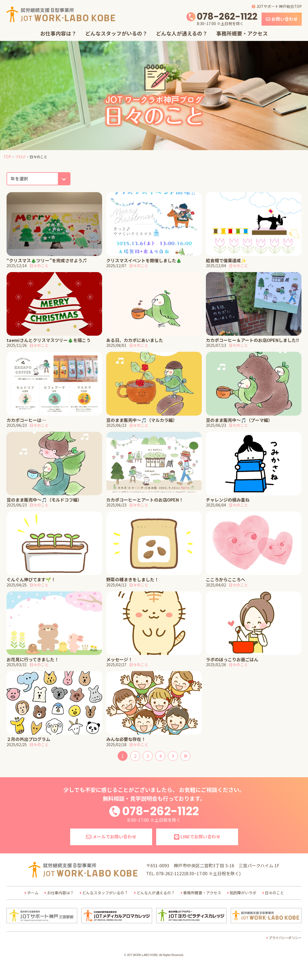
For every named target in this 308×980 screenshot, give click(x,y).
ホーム (33, 893)
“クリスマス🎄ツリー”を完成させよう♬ (47, 260)
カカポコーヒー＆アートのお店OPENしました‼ (252, 340)
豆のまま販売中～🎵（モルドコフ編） (44, 500)
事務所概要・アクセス (242, 33)
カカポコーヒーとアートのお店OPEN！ (145, 500)
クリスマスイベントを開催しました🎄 (144, 260)
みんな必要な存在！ (126, 739)
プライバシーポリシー (285, 938)
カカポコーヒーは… (26, 420)
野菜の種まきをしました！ (132, 579)
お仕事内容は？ (58, 33)
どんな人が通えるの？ (182, 33)
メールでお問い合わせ (111, 837)
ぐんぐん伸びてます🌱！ (31, 579)
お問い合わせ (282, 19)
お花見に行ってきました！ (33, 659)
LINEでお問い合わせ (197, 837)
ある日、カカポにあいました (135, 340)
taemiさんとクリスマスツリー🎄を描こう (49, 340)
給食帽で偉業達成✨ (226, 260)
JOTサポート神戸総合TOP (277, 6)
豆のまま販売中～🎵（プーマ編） (239, 420)
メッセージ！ (119, 659)
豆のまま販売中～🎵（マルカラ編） (142, 420)
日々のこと (39, 266)
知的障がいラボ (243, 893)
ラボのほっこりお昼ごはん (232, 659)
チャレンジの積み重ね (228, 500)
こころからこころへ (226, 579)
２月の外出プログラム (28, 739)
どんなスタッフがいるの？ (116, 33)
